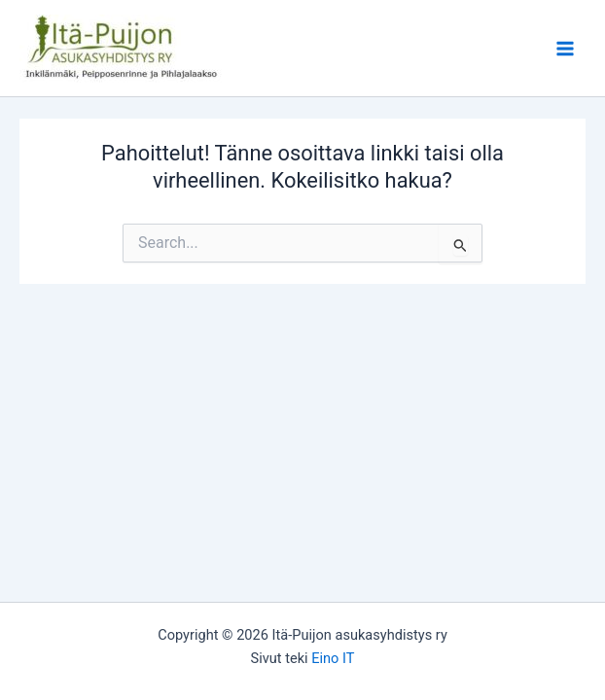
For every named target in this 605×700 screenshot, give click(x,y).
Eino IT (333, 658)
